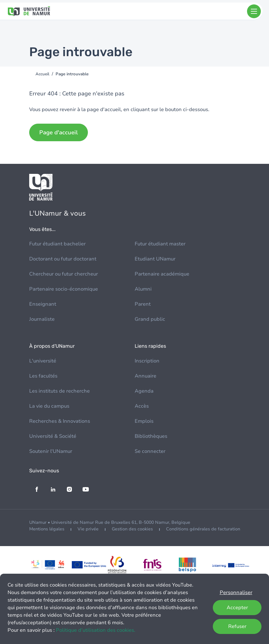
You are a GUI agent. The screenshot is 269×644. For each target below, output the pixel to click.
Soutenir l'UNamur (51, 451)
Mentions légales (47, 529)
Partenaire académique (162, 274)
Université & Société (53, 436)
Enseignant (43, 304)
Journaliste (42, 319)
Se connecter (150, 451)
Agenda (144, 391)
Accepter (237, 608)
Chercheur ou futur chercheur (64, 274)
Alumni (143, 289)
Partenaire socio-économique (64, 289)
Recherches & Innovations (60, 421)
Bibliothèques (151, 436)
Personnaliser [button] (236, 593)
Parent (143, 304)
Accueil (42, 74)
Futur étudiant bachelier (57, 244)
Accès (142, 406)
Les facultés (43, 376)
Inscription (147, 361)
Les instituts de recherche (59, 391)
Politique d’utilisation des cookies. (96, 630)
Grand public (150, 319)
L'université (43, 361)
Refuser (237, 626)
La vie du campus (49, 406)
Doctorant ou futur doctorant (63, 259)
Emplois (144, 421)
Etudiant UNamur (155, 259)
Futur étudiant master (160, 244)
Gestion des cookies (132, 529)
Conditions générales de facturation (203, 529)
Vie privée (88, 529)
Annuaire (145, 376)
